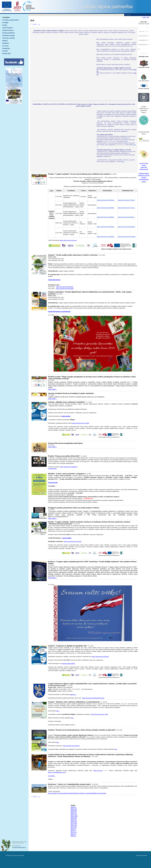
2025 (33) (74, 809)
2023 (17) (74, 813)
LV (148, 18)
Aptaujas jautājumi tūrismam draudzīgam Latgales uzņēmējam (71, 393)
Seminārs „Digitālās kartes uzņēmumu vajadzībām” (67, 402)
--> (39, 24)
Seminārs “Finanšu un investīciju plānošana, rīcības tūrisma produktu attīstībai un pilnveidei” (82, 730)
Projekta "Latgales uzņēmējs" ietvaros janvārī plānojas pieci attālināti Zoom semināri (79, 174)
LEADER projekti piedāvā (11, 20)
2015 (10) (74, 827)
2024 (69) (74, 811)
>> (148, 22)
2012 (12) (74, 832)
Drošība (5, 25)
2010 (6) (73, 836)
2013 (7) (73, 830)
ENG (144, 18)
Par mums (5, 46)
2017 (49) (74, 823)
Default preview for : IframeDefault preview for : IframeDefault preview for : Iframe (63, 68)
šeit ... (127, 141)
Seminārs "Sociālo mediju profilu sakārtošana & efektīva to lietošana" (73, 255)
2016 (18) (74, 825)
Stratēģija (5, 22)
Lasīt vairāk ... (52, 389)
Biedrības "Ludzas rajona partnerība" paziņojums (66, 474)
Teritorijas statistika (9, 38)
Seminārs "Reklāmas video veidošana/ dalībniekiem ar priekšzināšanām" (74, 702)
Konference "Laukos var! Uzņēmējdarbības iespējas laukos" (70, 784)
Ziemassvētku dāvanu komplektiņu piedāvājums (65, 443)
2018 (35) (74, 822)
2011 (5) (73, 834)
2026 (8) (73, 807)
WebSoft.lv (145, 855)
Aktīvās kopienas (8, 28)
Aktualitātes (6, 17)
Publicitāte (6, 43)
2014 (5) (73, 829)
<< (139, 22)
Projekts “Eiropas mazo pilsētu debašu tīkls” (64, 456)
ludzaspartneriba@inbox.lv (20, 847)
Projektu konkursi (8, 30)
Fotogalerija (6, 48)
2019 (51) (74, 820)
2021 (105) (74, 816)
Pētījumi (5, 41)
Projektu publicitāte (8, 33)
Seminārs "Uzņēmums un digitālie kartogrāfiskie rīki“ (68, 646)
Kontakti (5, 51)
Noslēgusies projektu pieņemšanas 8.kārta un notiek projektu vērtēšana (74, 508)
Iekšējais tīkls (6, 53)
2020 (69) (74, 818)
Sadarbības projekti (8, 35)
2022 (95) (74, 814)
